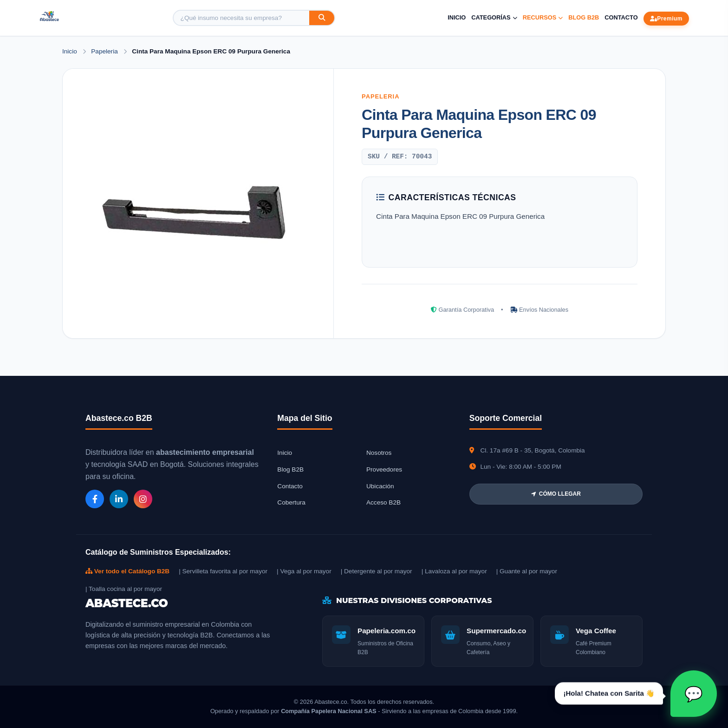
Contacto (621, 17)
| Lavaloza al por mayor (454, 571)
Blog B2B (584, 17)
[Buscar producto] (241, 18)
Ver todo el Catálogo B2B (127, 571)
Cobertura (291, 502)
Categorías (494, 17)
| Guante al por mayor (527, 571)
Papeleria (105, 51)
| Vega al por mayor (304, 571)
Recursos (543, 17)
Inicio (457, 17)
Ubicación (380, 486)
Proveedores (384, 469)
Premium (666, 19)
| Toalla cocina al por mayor (124, 589)
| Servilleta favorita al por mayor (223, 571)
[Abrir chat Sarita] (694, 694)
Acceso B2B (383, 502)
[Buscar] (322, 18)
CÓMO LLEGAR (556, 494)
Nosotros (379, 453)
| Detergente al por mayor (377, 571)
